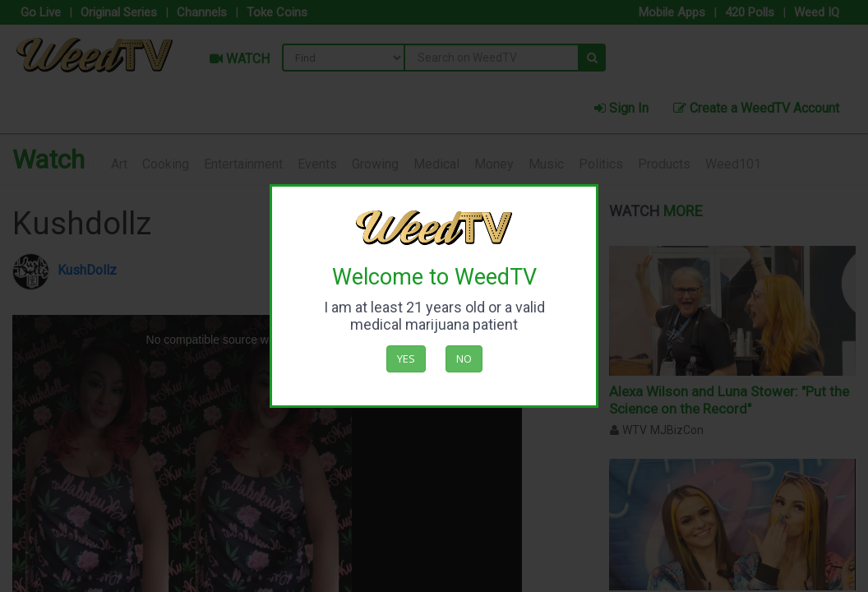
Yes (406, 358)
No (464, 358)
